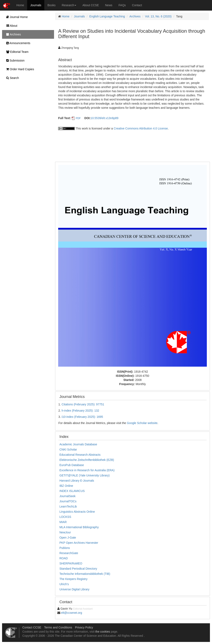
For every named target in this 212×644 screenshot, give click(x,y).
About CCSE (91, 5)
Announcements (17, 43)
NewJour (65, 532)
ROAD (64, 558)
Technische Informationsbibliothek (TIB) (85, 574)
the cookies (103, 632)
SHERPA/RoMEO (71, 563)
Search (11, 78)
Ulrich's (64, 584)
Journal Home (16, 17)
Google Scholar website (142, 423)
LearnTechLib (68, 506)
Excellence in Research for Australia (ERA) (87, 470)
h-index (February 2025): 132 (80, 411)
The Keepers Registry (73, 579)
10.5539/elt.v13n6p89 (104, 118)
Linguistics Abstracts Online (77, 512)
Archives (135, 16)
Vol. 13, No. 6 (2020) (158, 16)
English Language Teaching (107, 16)
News (109, 5)
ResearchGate (69, 553)
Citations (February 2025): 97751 (83, 404)
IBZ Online (66, 486)
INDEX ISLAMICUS (72, 491)
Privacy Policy (84, 627)
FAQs (122, 5)
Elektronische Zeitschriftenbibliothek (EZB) (87, 460)
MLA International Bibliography (79, 527)
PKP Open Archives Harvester (79, 543)
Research (69, 5)
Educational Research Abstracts (80, 455)
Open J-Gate (68, 538)
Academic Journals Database (78, 444)
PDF (78, 118)
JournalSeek (67, 496)
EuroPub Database (72, 465)
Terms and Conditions (58, 627)
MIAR (63, 522)
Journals (36, 5)
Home (20, 5)
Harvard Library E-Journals (77, 481)
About (11, 26)
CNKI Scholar (68, 449)
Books (51, 5)
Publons (65, 548)
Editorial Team (16, 52)
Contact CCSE (32, 627)
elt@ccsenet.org (72, 613)
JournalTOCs (68, 501)
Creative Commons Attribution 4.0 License (141, 128)
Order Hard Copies (19, 69)
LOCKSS (65, 517)
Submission (14, 60)
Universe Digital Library (74, 589)
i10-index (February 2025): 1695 (82, 417)
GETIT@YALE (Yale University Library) (84, 475)
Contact (137, 5)
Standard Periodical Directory (78, 569)
